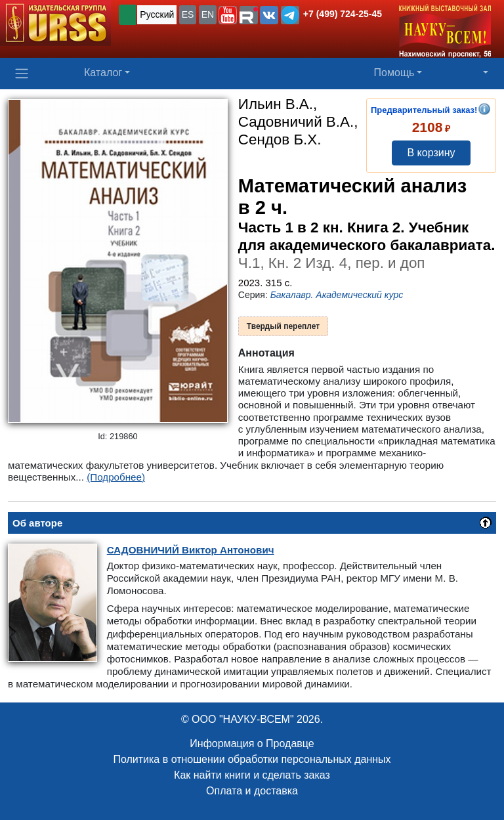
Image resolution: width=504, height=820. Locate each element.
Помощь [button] (394, 73)
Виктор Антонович (191, 550)
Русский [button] (157, 14)
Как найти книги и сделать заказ (252, 775)
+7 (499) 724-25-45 (343, 14)
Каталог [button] (103, 73)
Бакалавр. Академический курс (337, 295)
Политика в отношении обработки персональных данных (252, 759)
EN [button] (208, 14)
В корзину (431, 153)
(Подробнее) (116, 477)
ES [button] (188, 14)
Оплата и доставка (252, 791)
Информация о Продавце (252, 744)
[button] (228, 15)
